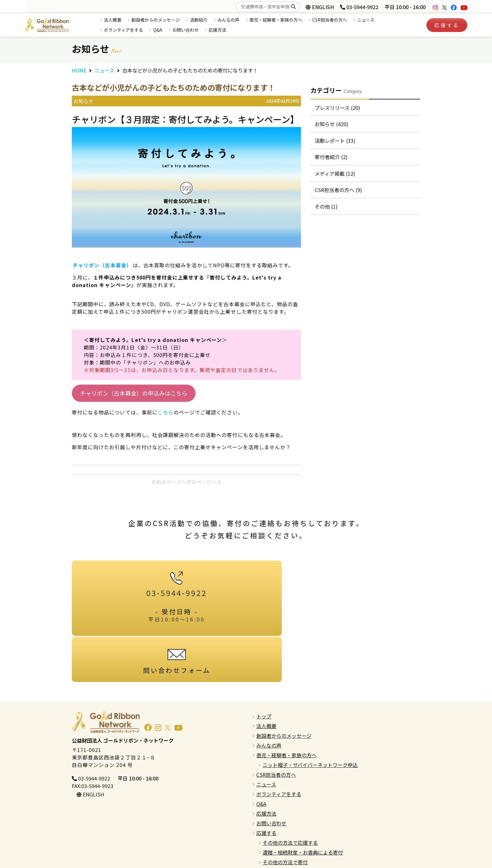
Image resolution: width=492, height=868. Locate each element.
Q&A (158, 30)
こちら (166, 412)
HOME (79, 70)
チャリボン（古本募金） (102, 265)
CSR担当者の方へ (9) (339, 194)
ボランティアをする (123, 30)
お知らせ (83, 101)
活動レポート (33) (335, 142)
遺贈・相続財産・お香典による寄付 (303, 805)
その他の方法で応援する (290, 795)
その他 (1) (326, 211)
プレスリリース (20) (338, 108)
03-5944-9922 (359, 7)
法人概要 (113, 20)
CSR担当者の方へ (330, 20)
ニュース (366, 20)
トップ (264, 669)
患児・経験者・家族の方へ (276, 20)
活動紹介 (199, 20)
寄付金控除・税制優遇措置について (303, 824)
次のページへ (204, 482)
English (265, 834)
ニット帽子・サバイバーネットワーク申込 (310, 717)
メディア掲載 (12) (335, 177)
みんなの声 (228, 20)
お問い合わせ (185, 30)
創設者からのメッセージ (156, 20)
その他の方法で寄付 (285, 815)
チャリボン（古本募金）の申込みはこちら (134, 393)
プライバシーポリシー (281, 844)
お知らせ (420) (332, 125)
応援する (447, 25)
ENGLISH (320, 7)
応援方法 (217, 30)
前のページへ (169, 482)
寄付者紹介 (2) (332, 160)
